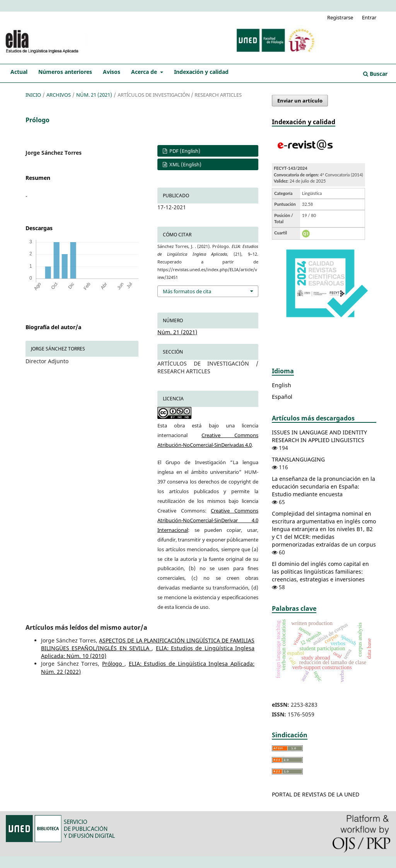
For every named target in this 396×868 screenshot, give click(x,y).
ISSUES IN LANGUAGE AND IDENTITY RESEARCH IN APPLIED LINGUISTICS (319, 436)
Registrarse (340, 17)
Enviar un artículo (300, 101)
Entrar (369, 17)
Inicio (33, 95)
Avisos (112, 72)
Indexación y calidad (201, 72)
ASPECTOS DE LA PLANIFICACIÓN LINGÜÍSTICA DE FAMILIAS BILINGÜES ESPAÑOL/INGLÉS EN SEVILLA (148, 644)
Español (282, 397)
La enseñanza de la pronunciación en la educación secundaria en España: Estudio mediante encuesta (323, 486)
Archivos (59, 95)
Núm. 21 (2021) (94, 95)
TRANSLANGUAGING (298, 459)
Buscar (375, 74)
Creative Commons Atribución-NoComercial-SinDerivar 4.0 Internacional (208, 520)
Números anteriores (65, 72)
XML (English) (185, 164)
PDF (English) (184, 151)
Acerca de (145, 72)
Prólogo (113, 664)
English (282, 385)
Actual (19, 72)
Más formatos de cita (187, 291)
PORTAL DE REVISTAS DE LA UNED (316, 794)
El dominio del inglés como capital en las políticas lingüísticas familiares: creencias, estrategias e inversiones (320, 572)
